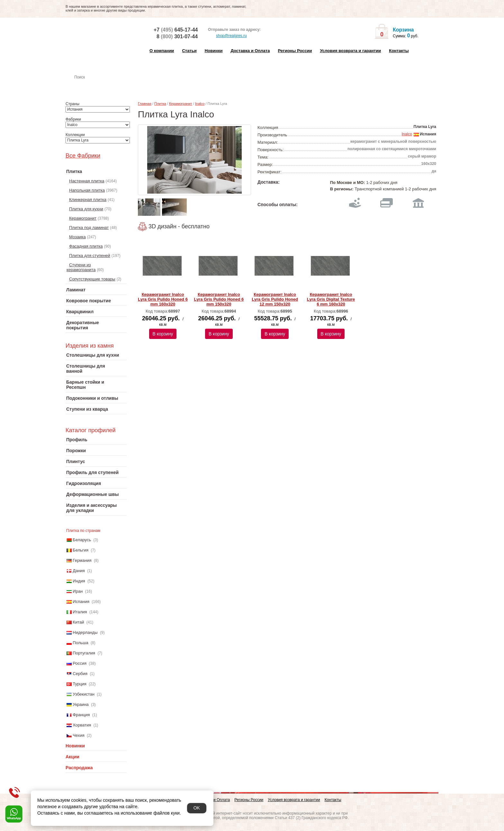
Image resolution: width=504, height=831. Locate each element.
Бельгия (81, 550)
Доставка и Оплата (250, 51)
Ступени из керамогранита (81, 267)
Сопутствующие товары (92, 279)
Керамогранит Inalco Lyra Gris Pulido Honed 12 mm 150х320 (275, 299)
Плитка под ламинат (89, 228)
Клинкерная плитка (88, 200)
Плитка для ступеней (90, 256)
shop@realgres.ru (227, 36)
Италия (80, 612)
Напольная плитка (87, 190)
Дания (79, 571)
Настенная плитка (103, 86)
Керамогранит (83, 218)
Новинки (214, 51)
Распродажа (79, 768)
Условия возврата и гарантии (350, 51)
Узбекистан (84, 694)
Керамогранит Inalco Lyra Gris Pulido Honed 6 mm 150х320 (219, 299)
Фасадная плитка (86, 246)
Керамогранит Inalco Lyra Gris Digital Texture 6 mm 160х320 (331, 299)
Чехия (78, 735)
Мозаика (77, 237)
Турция (80, 684)
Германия (82, 560)
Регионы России (295, 51)
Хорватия (82, 725)
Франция (81, 715)
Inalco (200, 104)
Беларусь (82, 540)
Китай (78, 622)
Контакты (399, 51)
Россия (80, 663)
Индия (79, 581)
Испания (81, 602)
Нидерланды (85, 632)
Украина (81, 704)
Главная (145, 104)
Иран (78, 591)
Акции (72, 757)
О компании (162, 51)
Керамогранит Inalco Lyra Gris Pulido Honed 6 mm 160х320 (163, 299)
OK (197, 808)
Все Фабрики (83, 156)
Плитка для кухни (86, 209)
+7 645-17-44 (176, 30)
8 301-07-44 (177, 37)
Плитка (160, 104)
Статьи (189, 51)
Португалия (84, 653)
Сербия (80, 674)
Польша (80, 643)
